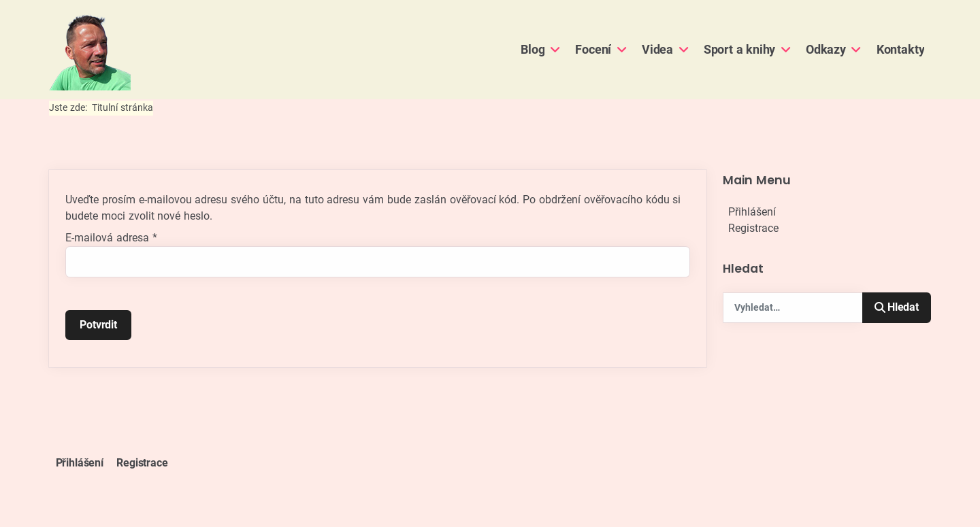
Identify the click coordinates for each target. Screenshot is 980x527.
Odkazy (826, 50)
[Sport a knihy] (784, 50)
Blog (533, 50)
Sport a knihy (740, 50)
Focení (593, 50)
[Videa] (682, 50)
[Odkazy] (854, 50)
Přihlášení (752, 212)
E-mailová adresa (111, 238)
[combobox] (793, 308)
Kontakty (901, 50)
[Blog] (553, 50)
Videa (657, 50)
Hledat (897, 307)
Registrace (753, 228)
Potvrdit (98, 325)
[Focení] (620, 50)
